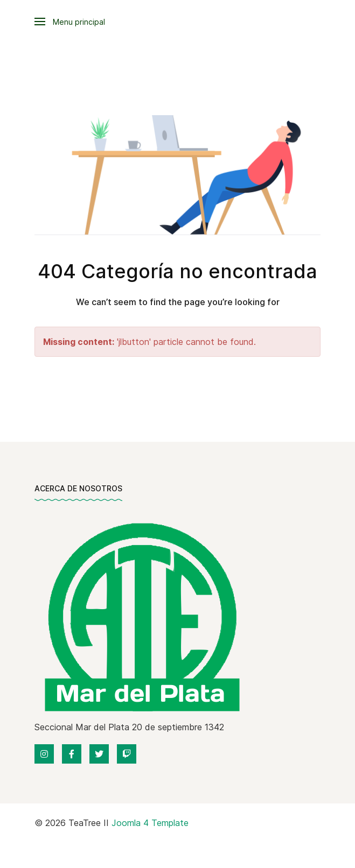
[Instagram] (44, 754)
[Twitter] (99, 754)
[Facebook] (72, 754)
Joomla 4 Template (150, 823)
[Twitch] (127, 754)
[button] (70, 22)
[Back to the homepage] (140, 616)
